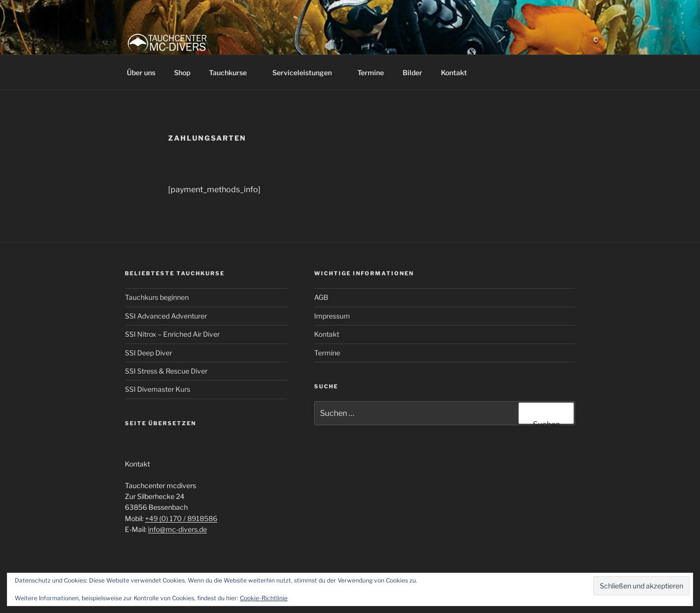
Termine (371, 73)
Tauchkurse (233, 73)
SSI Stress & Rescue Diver (166, 371)
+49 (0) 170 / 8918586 (181, 518)
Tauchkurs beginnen (157, 297)
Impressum (332, 316)
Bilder (412, 73)
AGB (321, 297)
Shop (182, 73)
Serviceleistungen (307, 73)
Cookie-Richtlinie (264, 598)
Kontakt (454, 73)
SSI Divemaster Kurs (158, 389)
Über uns (141, 73)
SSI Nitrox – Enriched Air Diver (172, 334)
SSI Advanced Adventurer (166, 316)
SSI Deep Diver (148, 353)
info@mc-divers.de (177, 529)
